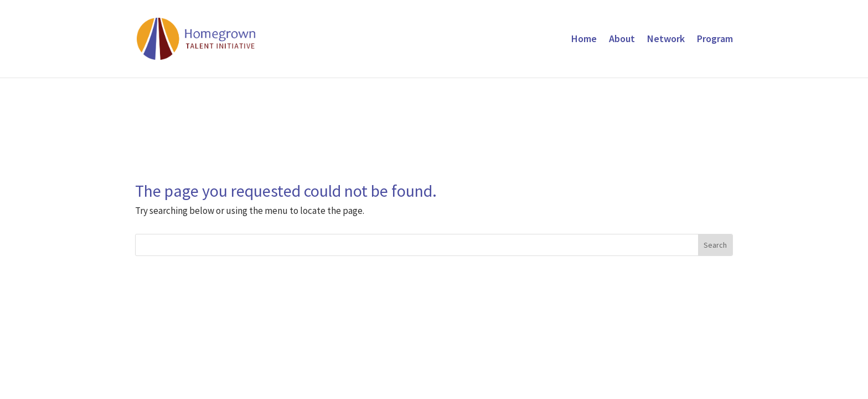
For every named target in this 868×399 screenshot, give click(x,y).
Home (584, 40)
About (622, 40)
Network (666, 40)
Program (715, 40)
